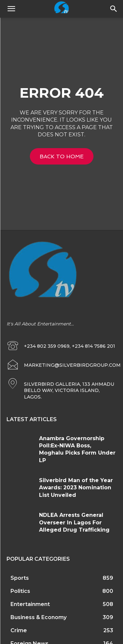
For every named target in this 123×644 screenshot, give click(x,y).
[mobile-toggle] (11, 9)
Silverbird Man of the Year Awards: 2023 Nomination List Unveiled (76, 488)
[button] (114, 9)
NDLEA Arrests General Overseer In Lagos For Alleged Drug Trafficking (74, 522)
